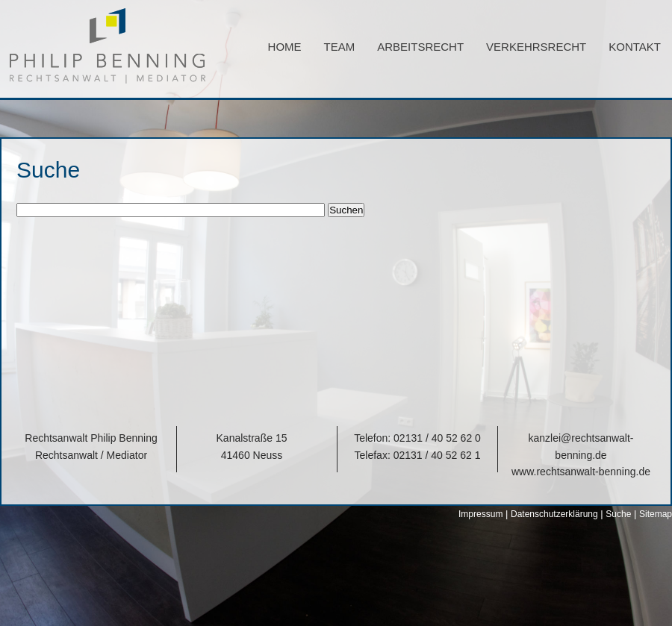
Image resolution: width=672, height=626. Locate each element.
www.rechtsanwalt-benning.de (581, 472)
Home (285, 47)
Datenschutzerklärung (554, 514)
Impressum (480, 514)
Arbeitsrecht (420, 47)
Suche (618, 514)
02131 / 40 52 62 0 (437, 438)
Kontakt (635, 47)
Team (340, 47)
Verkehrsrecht (536, 47)
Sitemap (656, 514)
